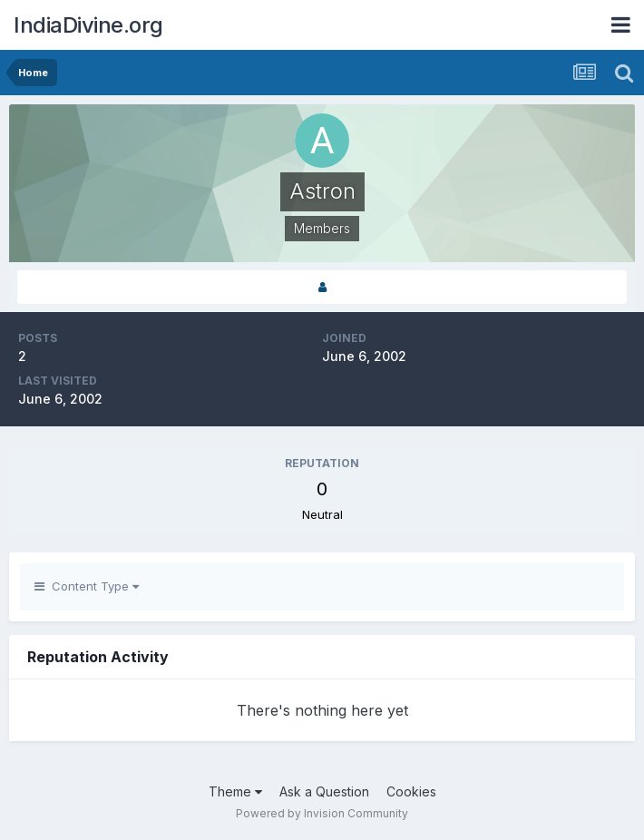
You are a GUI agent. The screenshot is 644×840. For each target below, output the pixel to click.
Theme (235, 791)
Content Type (87, 586)
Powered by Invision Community (322, 813)
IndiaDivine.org (88, 25)
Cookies (411, 791)
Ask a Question (324, 791)
